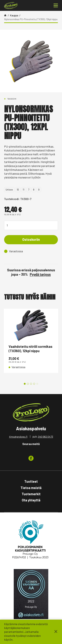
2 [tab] (28, 384)
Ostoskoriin (31, 239)
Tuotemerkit (31, 494)
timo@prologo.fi (18, 437)
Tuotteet (31, 481)
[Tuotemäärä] (31, 225)
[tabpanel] (31, 341)
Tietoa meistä (31, 488)
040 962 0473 (46, 437)
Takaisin (12, 99)
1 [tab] (25, 384)
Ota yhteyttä (31, 500)
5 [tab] (37, 384)
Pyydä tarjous (40, 274)
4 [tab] (34, 384)
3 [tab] (31, 384)
